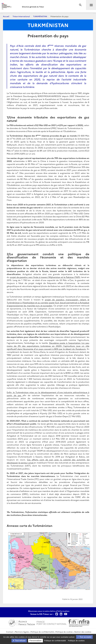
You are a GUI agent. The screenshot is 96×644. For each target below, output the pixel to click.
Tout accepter (84, 637)
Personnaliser (35, 641)
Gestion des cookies (83, 632)
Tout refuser (19, 641)
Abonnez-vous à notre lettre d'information (49, 611)
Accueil (6, 16)
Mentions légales (22, 632)
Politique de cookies (64, 632)
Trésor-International (21, 16)
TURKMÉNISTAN (40, 16)
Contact (10, 632)
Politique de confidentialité (42, 632)
